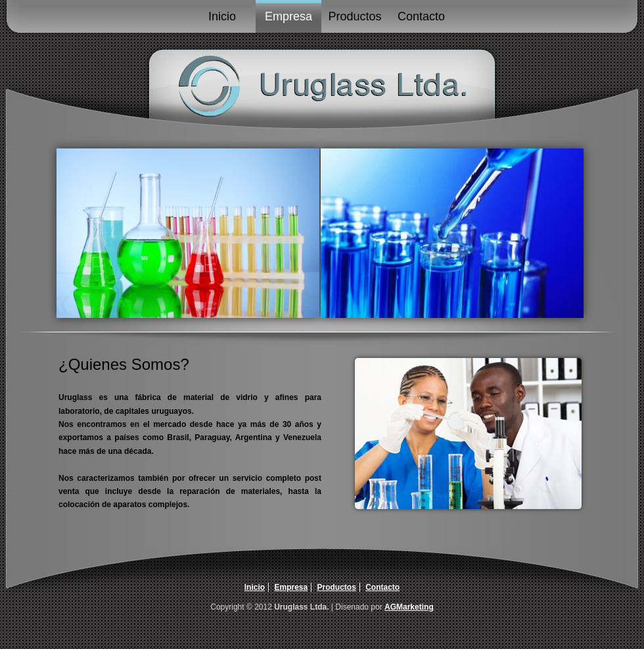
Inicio (222, 16)
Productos (355, 16)
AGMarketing (409, 607)
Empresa (288, 16)
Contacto (421, 16)
